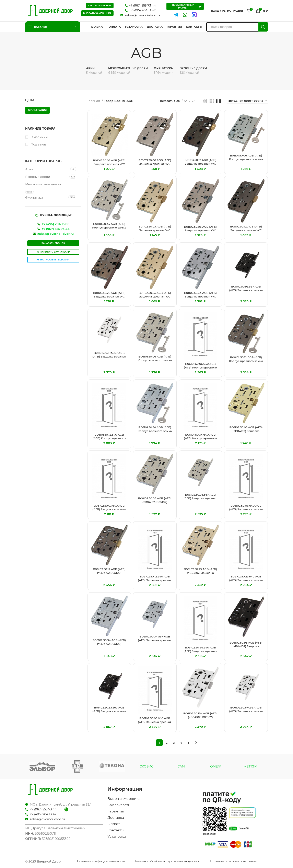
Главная (94, 101)
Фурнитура (34, 197)
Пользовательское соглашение (233, 861)
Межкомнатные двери (43, 184)
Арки (29, 169)
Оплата (114, 824)
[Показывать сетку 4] (219, 101)
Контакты (116, 830)
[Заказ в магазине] (247, 101)
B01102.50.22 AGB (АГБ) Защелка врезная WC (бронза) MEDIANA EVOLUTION (109, 298)
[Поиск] (237, 27)
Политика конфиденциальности (101, 861)
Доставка (116, 818)
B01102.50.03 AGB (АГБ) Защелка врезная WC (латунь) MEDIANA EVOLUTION (155, 232)
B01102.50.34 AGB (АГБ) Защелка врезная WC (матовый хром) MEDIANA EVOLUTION (200, 298)
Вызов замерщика (124, 799)
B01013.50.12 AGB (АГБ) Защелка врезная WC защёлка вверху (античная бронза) (200, 165)
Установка (117, 836)
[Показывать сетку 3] (212, 101)
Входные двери (38, 177)
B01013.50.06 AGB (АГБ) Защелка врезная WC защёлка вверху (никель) (155, 166)
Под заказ (38, 144)
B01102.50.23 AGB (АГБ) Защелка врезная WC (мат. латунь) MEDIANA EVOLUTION (155, 298)
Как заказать (119, 805)
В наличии (39, 137)
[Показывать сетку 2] (205, 101)
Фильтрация (37, 110)
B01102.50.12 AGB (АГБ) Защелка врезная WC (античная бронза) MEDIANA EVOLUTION (246, 232)
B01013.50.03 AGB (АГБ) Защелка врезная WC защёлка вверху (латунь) (109, 166)
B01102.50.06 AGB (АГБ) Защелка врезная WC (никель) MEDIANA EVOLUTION (201, 232)
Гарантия (116, 811)
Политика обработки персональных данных (166, 861)
